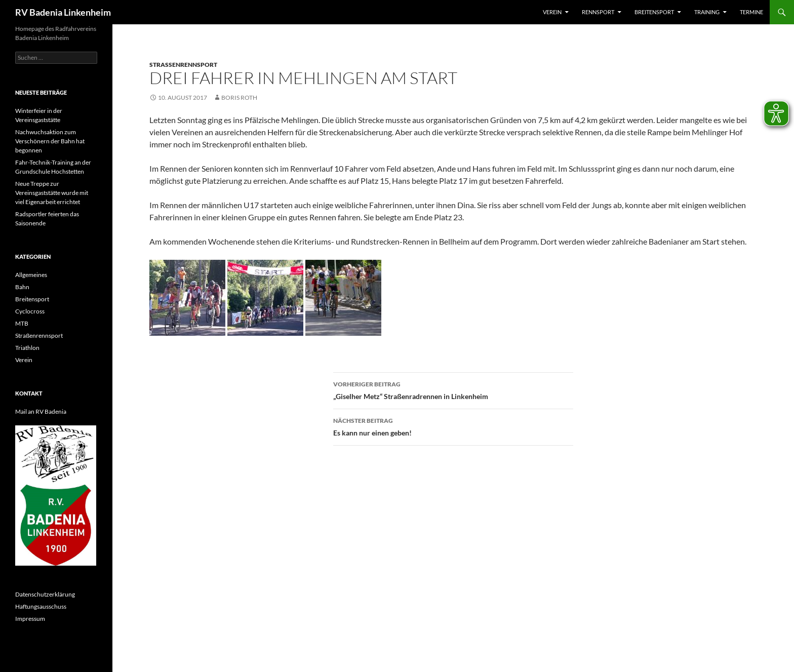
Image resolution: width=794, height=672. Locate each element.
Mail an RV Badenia (41, 411)
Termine (751, 12)
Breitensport (654, 12)
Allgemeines (31, 275)
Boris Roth (239, 97)
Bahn (22, 287)
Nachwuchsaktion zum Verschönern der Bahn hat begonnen (50, 141)
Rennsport (598, 12)
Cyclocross (30, 311)
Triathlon (27, 348)
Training (707, 12)
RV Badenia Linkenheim (63, 12)
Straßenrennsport (183, 65)
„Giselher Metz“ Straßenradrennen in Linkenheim (453, 389)
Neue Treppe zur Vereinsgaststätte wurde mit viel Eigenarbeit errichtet (52, 193)
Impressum (30, 619)
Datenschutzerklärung (45, 594)
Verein (552, 12)
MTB (22, 323)
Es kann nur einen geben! (453, 426)
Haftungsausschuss (41, 606)
